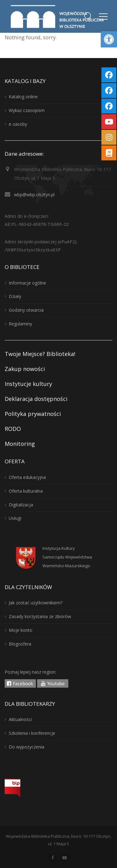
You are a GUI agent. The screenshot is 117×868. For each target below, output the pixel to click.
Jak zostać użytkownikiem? (36, 603)
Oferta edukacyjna (27, 477)
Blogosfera (20, 644)
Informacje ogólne (27, 283)
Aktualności (20, 719)
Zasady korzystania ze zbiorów (40, 616)
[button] (109, 39)
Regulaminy (20, 324)
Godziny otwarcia (26, 310)
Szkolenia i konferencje (32, 733)
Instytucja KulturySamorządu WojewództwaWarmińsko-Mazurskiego (67, 557)
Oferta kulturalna (26, 491)
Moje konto (21, 630)
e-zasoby (18, 124)
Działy (15, 296)
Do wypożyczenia (27, 747)
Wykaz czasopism (27, 110)
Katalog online (23, 97)
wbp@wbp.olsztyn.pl (34, 195)
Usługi (15, 518)
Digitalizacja (21, 505)
